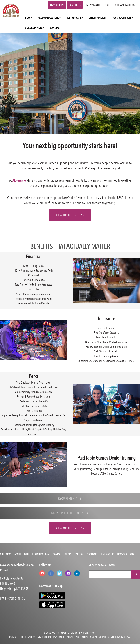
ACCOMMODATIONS (48, 18)
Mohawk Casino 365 (125, 5)
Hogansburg (8, 589)
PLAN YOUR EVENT (122, 18)
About (18, 554)
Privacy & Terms (125, 554)
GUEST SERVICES (34, 28)
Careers (79, 554)
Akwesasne (19, 180)
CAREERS (55, 28)
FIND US (22, 598)
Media (68, 554)
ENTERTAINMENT (98, 18)
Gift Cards (6, 554)
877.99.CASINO (93, 5)
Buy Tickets (75, 5)
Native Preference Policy (67, 513)
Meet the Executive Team (37, 554)
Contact (57, 554)
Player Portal (57, 5)
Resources (92, 554)
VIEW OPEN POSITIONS (70, 215)
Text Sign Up (107, 554)
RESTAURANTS (74, 18)
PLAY (28, 18)
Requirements (67, 498)
